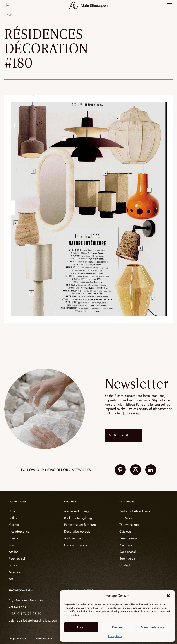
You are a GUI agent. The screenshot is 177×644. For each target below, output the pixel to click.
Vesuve (14, 525)
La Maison (126, 518)
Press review (128, 538)
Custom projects (76, 545)
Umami (14, 511)
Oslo (12, 545)
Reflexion (15, 518)
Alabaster (126, 545)
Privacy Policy (115, 636)
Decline (117, 627)
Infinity (13, 538)
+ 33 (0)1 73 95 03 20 (25, 614)
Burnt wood (127, 559)
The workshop (129, 525)
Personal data (45, 638)
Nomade (15, 572)
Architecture (73, 538)
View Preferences (153, 627)
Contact (125, 565)
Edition (14, 565)
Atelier (13, 552)
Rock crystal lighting (78, 518)
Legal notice (17, 638)
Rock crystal (17, 559)
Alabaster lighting (76, 511)
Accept (81, 627)
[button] (168, 596)
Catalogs (125, 531)
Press (9, 15)
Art (11, 579)
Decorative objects (77, 531)
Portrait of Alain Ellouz (135, 511)
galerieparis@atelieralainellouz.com (33, 620)
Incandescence (19, 531)
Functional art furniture (80, 525)
